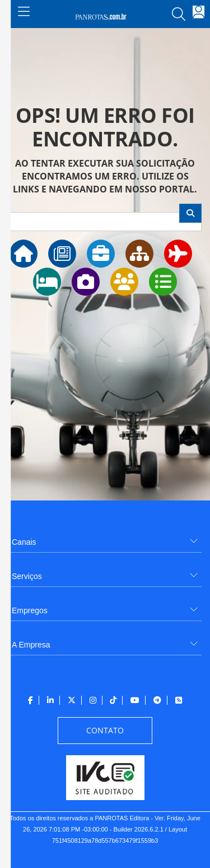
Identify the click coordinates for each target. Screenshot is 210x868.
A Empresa (31, 645)
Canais (24, 542)
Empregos (30, 610)
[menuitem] (105, 538)
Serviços (27, 576)
